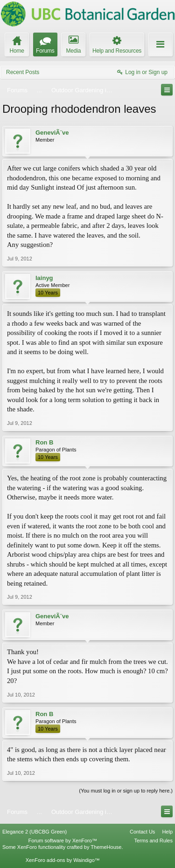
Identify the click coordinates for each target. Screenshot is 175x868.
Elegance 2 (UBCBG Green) (35, 832)
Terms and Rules (153, 841)
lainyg (44, 278)
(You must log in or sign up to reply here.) (126, 791)
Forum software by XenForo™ (63, 841)
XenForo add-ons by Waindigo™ (63, 860)
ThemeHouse (106, 847)
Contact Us (142, 832)
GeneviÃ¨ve (52, 133)
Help (167, 832)
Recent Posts (23, 72)
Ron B (44, 442)
